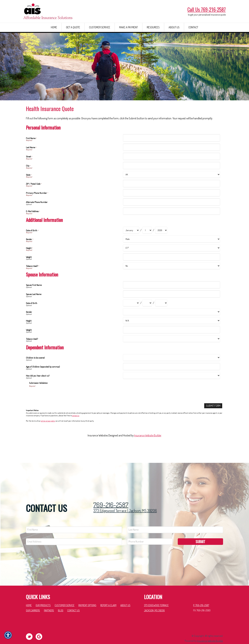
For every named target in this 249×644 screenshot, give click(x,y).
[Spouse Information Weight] (171, 342)
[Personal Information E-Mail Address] (171, 223)
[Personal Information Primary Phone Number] (171, 205)
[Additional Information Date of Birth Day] (147, 242)
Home (29, 597)
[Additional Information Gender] (171, 251)
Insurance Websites (98, 447)
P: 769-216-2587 (201, 597)
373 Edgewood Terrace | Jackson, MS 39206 (125, 503)
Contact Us (73, 602)
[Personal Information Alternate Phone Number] (171, 214)
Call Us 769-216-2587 (207, 9)
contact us (76, 428)
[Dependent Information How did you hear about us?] (171, 388)
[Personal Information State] (171, 187)
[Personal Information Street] (171, 168)
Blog (61, 602)
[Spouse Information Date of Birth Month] (131, 315)
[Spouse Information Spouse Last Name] (171, 306)
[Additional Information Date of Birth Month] (131, 242)
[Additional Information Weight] (171, 269)
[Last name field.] (175, 522)
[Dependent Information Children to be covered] (171, 370)
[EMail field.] (74, 534)
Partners (49, 602)
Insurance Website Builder (148, 447)
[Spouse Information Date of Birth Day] (147, 315)
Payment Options (87, 597)
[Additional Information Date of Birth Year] (161, 242)
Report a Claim (108, 597)
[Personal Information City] (171, 178)
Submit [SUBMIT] (200, 533)
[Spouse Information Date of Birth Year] (161, 315)
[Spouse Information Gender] (171, 324)
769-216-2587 (111, 497)
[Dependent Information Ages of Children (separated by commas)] (171, 379)
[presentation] (55, 406)
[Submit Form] (213, 418)
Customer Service (64, 597)
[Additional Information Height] (171, 260)
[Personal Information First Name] (171, 150)
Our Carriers (33, 602)
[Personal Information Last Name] (171, 159)
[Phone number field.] (150, 533)
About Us (125, 597)
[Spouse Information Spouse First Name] (171, 297)
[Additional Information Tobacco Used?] (171, 278)
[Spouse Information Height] (171, 333)
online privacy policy (48, 433)
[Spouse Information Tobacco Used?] (171, 351)
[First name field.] (74, 522)
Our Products (43, 597)
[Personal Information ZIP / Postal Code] (171, 196)
